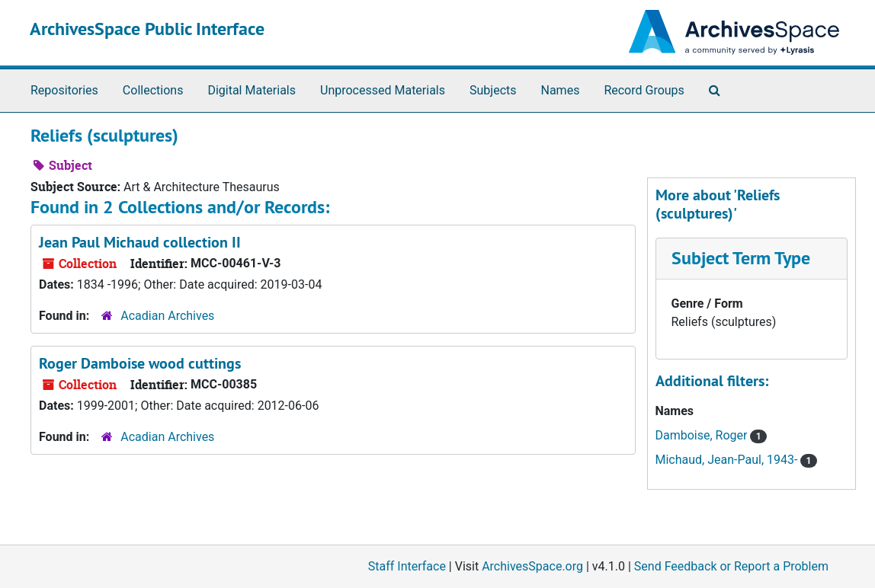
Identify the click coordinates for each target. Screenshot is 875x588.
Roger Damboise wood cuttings (140, 363)
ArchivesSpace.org (532, 566)
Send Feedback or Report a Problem (731, 566)
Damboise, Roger (703, 435)
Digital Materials (252, 90)
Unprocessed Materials (383, 90)
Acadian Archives (167, 316)
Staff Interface (407, 566)
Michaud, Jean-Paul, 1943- (728, 460)
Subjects (493, 90)
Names (561, 90)
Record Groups (644, 90)
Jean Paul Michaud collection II (140, 242)
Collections (153, 90)
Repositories (64, 90)
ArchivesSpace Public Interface (147, 29)
